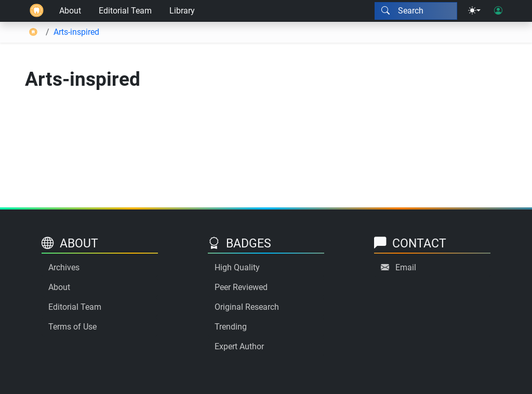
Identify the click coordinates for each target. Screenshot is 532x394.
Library (182, 11)
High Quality (237, 267)
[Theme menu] (474, 11)
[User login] (498, 11)
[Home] (37, 11)
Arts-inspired (76, 32)
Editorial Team (125, 11)
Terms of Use (72, 327)
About (70, 11)
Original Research (247, 307)
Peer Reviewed (241, 287)
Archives (64, 267)
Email (406, 267)
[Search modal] (416, 11)
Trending (231, 327)
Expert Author (239, 346)
